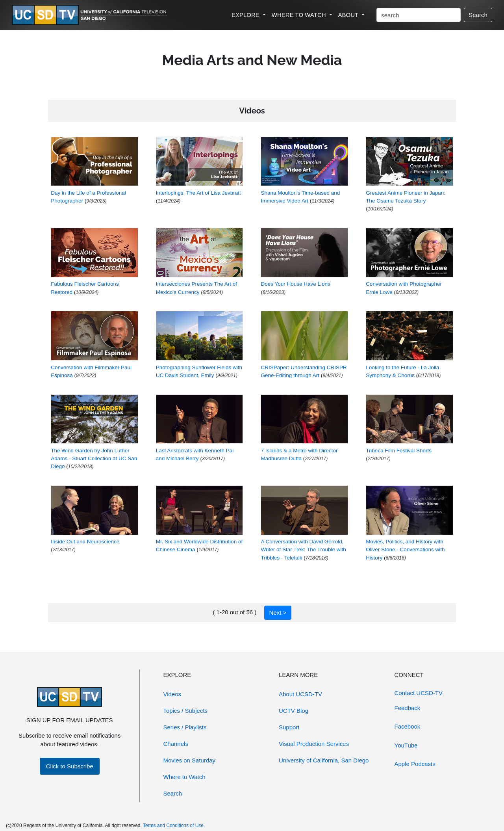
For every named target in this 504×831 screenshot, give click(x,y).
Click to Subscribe (70, 766)
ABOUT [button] (349, 15)
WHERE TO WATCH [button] (300, 15)
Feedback (408, 708)
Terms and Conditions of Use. (174, 825)
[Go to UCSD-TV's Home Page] (91, 15)
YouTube (406, 745)
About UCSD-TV (300, 694)
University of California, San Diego (324, 760)
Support (289, 727)
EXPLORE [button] (246, 15)
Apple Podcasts (415, 764)
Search (478, 15)
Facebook (408, 726)
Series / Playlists (185, 727)
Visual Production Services (314, 744)
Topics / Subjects (186, 711)
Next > (278, 613)
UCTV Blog (294, 711)
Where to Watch (184, 777)
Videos (172, 694)
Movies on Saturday (190, 760)
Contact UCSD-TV (419, 693)
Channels (176, 744)
